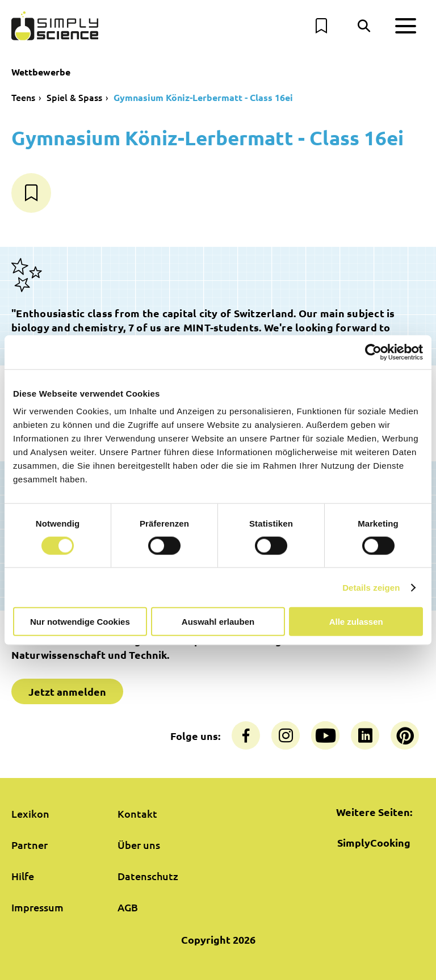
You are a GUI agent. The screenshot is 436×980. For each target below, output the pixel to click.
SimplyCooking (374, 842)
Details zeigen (371, 587)
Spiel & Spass (74, 97)
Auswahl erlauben (218, 622)
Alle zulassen (356, 622)
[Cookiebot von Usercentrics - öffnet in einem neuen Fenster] (373, 352)
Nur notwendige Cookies (80, 622)
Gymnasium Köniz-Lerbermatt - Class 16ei (203, 97)
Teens (23, 97)
